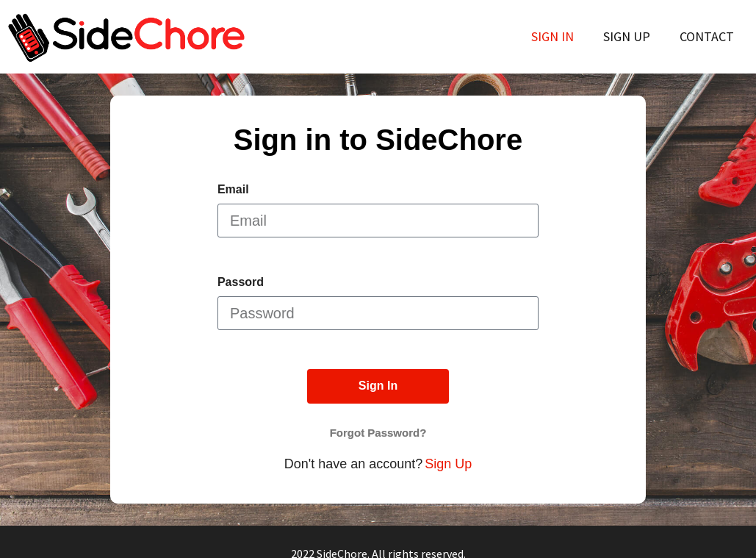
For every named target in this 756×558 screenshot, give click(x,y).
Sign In (552, 36)
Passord (241, 282)
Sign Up (627, 36)
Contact (707, 36)
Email (233, 190)
